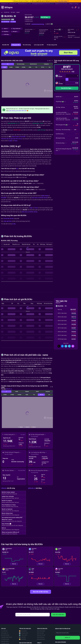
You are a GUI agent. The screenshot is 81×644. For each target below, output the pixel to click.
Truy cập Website (35, 454)
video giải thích (8, 221)
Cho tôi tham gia (58, 615)
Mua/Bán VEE (6, 45)
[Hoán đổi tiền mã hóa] (67, 79)
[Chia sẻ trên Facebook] (62, 346)
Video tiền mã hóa (5, 641)
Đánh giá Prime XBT (41, 635)
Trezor (16, 141)
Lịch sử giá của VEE (39, 45)
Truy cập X (23, 435)
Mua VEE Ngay (45, 17)
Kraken (17, 137)
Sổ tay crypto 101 (5, 633)
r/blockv (4, 488)
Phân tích (14, 564)
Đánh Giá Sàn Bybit (41, 631)
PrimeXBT (23, 137)
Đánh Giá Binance (41, 637)
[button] (73, 4)
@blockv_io (9, 389)
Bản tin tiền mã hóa (5, 635)
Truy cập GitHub (22, 470)
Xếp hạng (13, 12)
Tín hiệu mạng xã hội (52, 45)
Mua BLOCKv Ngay (67, 88)
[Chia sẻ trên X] (59, 346)
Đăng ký (67, 638)
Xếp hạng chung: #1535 (6, 19)
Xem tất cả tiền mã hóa (40, 592)
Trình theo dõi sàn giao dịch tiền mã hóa (12, 139)
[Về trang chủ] (2, 12)
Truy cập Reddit (34, 437)
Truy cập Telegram (9, 454)
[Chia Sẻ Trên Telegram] (69, 346)
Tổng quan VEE (16, 45)
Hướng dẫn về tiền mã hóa (7, 637)
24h (60, 30)
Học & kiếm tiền (4, 631)
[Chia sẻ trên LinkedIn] (66, 346)
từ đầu (14, 224)
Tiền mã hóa (7, 12)
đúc (17, 169)
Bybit (14, 137)
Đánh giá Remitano (41, 639)
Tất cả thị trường (27, 45)
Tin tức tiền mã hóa (9, 218)
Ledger (10, 141)
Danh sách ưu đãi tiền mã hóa (40, 198)
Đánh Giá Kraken (41, 633)
